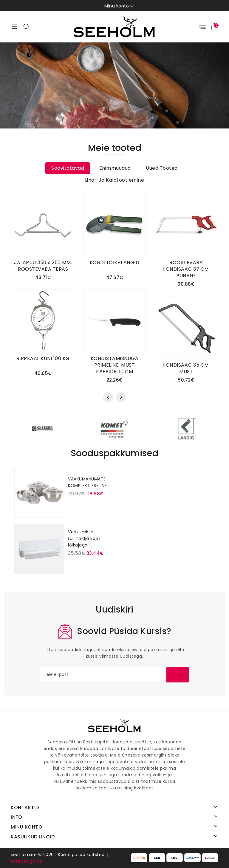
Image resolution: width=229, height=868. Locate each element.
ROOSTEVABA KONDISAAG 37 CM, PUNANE (186, 269)
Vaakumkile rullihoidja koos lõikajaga (84, 538)
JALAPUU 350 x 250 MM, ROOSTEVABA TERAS (43, 266)
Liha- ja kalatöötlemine (115, 180)
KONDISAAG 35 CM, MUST (186, 368)
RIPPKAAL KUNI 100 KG (43, 358)
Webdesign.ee (26, 861)
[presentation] (108, 397)
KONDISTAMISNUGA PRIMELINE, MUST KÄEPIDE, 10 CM (115, 365)
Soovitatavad (68, 168)
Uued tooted (162, 168)
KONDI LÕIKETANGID (115, 262)
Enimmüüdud (115, 168)
